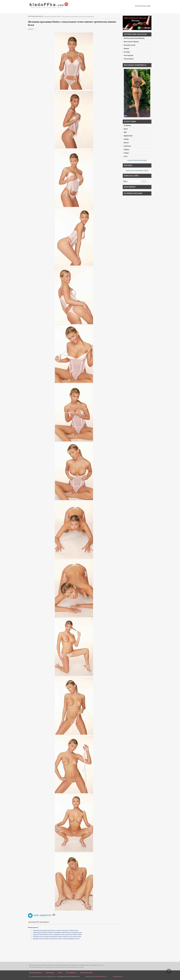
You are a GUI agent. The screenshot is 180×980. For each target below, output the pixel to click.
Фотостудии (50, 973)
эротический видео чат (73, 976)
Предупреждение (118, 976)
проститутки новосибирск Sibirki (137, 171)
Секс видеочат (71, 973)
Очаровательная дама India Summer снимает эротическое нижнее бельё (56, 930)
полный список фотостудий (137, 160)
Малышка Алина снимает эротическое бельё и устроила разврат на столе (56, 939)
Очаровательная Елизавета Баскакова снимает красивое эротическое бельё (57, 937)
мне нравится (40, 915)
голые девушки (61, 976)
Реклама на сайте (86, 973)
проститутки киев (143, 6)
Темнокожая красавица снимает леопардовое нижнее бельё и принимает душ (57, 932)
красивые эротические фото (49, 5)
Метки (60, 973)
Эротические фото (35, 973)
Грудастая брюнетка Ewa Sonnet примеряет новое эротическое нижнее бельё (57, 935)
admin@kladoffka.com (101, 976)
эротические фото (35, 16)
